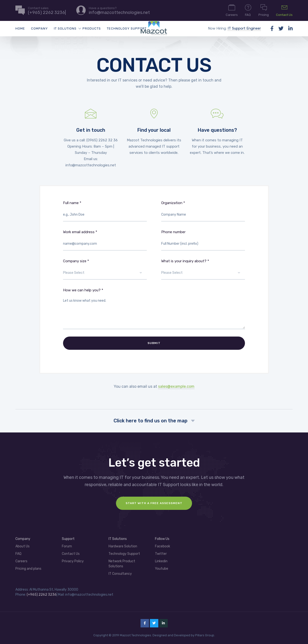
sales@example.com (176, 385)
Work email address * (105, 240)
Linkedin (161, 560)
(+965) (33, 593)
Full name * (105, 211)
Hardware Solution (123, 545)
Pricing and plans (28, 567)
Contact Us (284, 10)
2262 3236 (48, 593)
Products (92, 28)
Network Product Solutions (122, 562)
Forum (67, 545)
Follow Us (162, 537)
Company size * (105, 269)
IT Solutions (65, 28)
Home (20, 28)
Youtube (162, 567)
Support (68, 537)
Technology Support (127, 28)
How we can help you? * (154, 309)
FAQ (248, 10)
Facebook (163, 545)
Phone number (203, 240)
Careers (232, 10)
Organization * (203, 211)
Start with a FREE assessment (154, 501)
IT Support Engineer (244, 28)
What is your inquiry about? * (203, 269)
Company (39, 28)
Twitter (161, 552)
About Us (22, 545)
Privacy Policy (73, 560)
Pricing (264, 10)
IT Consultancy (120, 572)
